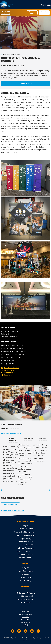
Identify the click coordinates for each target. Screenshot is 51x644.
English (44, 5)
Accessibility (25, 617)
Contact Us (25, 587)
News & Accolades (26, 571)
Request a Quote (32, 13)
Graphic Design (25, 538)
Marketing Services (26, 542)
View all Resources (10, 505)
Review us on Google (10, 433)
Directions (6, 375)
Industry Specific (26, 558)
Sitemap (25, 625)
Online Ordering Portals (25, 535)
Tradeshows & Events (11, 55)
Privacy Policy (26, 612)
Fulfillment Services (26, 555)
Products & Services (25, 522)
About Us (25, 564)
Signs (26, 526)
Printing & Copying (26, 529)
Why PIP (26, 568)
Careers (26, 574)
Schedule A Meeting (25, 593)
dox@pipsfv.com (9, 373)
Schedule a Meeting (10, 368)
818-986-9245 (6, 14)
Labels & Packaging (26, 548)
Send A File (44, 12)
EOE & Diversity (26, 619)
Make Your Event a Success (14, 511)
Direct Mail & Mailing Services (25, 532)
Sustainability (25, 581)
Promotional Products (26, 551)
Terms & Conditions (25, 614)
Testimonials (26, 577)
